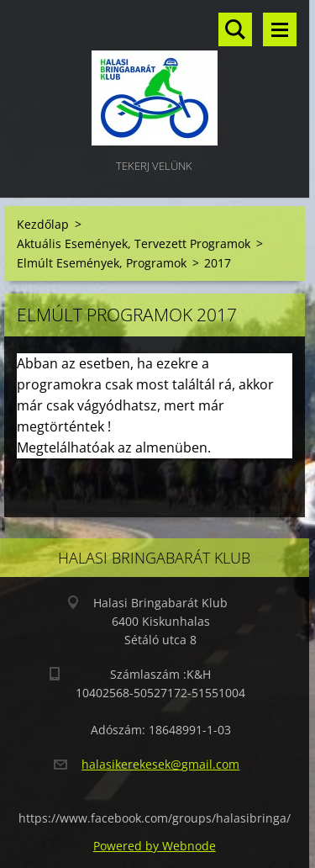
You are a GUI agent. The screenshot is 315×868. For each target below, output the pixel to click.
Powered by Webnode (155, 846)
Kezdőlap (43, 224)
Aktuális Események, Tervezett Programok (134, 243)
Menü (280, 29)
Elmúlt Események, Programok (102, 263)
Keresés (235, 29)
